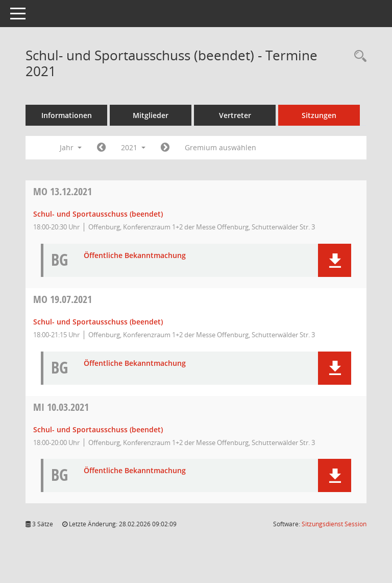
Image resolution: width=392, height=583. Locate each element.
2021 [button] (133, 147)
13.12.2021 (63, 191)
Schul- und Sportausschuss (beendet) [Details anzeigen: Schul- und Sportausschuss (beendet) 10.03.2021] (98, 429)
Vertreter (235, 115)
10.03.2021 (61, 407)
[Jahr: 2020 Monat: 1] (101, 148)
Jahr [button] (71, 147)
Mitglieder (151, 115)
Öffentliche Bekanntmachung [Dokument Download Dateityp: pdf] (135, 256)
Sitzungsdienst (334, 524)
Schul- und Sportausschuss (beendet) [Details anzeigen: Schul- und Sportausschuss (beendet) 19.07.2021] (98, 322)
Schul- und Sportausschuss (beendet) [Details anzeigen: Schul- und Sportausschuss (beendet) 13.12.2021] (98, 214)
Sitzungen (319, 115)
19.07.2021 (63, 299)
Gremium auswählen (220, 147)
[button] (335, 260)
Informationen (67, 115)
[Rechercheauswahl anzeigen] (358, 56)
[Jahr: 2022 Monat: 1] (165, 148)
